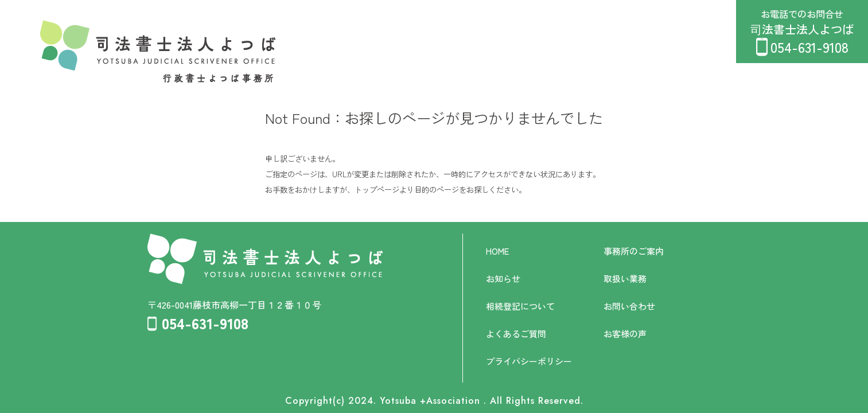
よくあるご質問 (516, 334)
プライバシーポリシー (529, 361)
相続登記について (520, 306)
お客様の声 (625, 334)
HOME (497, 251)
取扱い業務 (625, 278)
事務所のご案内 (634, 251)
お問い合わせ (629, 306)
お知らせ (503, 278)
